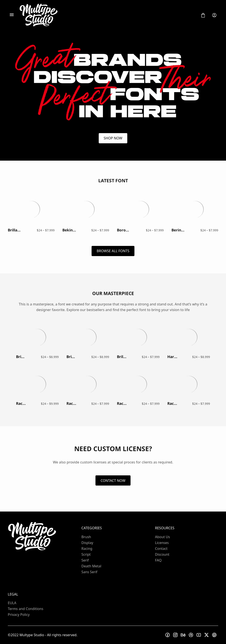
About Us (162, 537)
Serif (85, 560)
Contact (161, 549)
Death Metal (91, 566)
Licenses (162, 543)
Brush (86, 537)
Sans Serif (89, 572)
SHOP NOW (113, 138)
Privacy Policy (19, 615)
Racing (87, 549)
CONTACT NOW (113, 481)
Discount (162, 554)
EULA (12, 603)
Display (87, 543)
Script (86, 554)
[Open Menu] (12, 15)
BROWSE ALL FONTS (113, 251)
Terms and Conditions (26, 609)
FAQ (158, 560)
